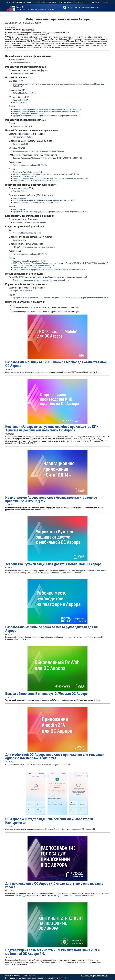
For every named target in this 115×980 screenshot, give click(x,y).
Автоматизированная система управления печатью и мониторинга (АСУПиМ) (46, 174)
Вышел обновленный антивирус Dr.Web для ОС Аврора (46, 694)
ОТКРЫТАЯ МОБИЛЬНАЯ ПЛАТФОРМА (25, 23)
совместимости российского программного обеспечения (35, 8)
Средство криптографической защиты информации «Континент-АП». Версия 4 (46, 111)
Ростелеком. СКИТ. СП (22, 126)
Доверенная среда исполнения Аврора (29, 222)
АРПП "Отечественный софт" (19, 2)
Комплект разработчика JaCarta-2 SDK (30, 261)
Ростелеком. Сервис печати (25, 176)
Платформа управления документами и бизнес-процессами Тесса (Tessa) (44, 200)
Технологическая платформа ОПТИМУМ (30, 165)
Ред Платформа (20, 210)
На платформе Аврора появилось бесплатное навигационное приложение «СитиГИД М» (51, 499)
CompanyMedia (19, 198)
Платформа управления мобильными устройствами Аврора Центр (41, 280)
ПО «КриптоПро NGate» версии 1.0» (28, 172)
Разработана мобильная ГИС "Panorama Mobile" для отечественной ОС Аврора (56, 364)
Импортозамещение (90, 8)
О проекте (96, 2)
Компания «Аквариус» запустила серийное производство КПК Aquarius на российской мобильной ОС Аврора (52, 428)
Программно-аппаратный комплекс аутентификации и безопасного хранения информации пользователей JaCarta (61, 298)
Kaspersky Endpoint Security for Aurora (29, 114)
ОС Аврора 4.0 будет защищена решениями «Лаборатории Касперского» (49, 821)
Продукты (72, 8)
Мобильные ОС (29, 29)
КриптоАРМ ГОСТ (20, 100)
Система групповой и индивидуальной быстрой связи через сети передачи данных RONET (51, 178)
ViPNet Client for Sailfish (23, 137)
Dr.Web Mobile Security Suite (25, 63)
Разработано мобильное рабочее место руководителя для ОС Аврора (52, 629)
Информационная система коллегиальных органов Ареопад (39, 151)
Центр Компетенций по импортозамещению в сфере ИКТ (61, 2)
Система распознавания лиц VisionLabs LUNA (32, 267)
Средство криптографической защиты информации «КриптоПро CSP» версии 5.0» (48, 109)
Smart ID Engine (20, 240)
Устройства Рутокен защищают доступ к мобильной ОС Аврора (53, 564)
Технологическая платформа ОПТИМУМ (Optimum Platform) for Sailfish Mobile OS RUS (49, 270)
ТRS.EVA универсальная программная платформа (34, 247)
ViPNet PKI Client (20, 102)
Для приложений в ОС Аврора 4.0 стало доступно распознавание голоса (54, 885)
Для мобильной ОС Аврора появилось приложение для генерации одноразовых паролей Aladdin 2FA (55, 756)
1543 (44, 33)
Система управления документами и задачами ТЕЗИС (36, 203)
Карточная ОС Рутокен (23, 291)
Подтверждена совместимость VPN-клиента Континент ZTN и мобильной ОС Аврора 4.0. (52, 952)
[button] (65, 8)
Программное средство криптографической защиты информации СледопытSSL (47, 116)
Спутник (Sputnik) (20, 144)
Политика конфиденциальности (95, 976)
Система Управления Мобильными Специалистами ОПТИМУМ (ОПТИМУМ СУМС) (48, 158)
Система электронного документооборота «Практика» (36, 181)
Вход (106, 2)
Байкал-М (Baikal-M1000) (24, 73)
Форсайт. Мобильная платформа (27, 233)
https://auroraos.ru (11, 27)
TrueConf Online (20, 191)
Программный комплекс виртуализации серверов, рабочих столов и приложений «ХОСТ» (51, 212)
